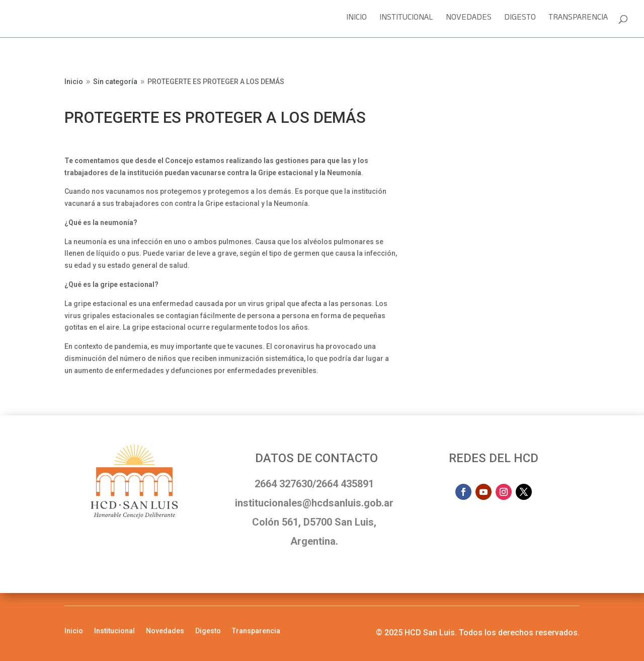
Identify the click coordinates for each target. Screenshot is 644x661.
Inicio (356, 20)
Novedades (469, 20)
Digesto (520, 20)
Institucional (406, 20)
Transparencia (578, 20)
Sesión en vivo (467, 85)
